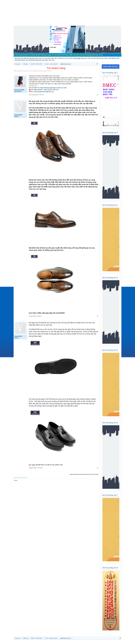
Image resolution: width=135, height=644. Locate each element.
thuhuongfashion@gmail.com (44, 92)
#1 (98, 95)
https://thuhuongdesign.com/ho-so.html (53, 88)
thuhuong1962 (42, 71)
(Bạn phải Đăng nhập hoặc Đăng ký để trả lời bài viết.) (84, 474)
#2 (98, 316)
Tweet (15, 480)
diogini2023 (18, 115)
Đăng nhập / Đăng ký (110, 66)
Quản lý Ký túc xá (27, 71)
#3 (98, 468)
